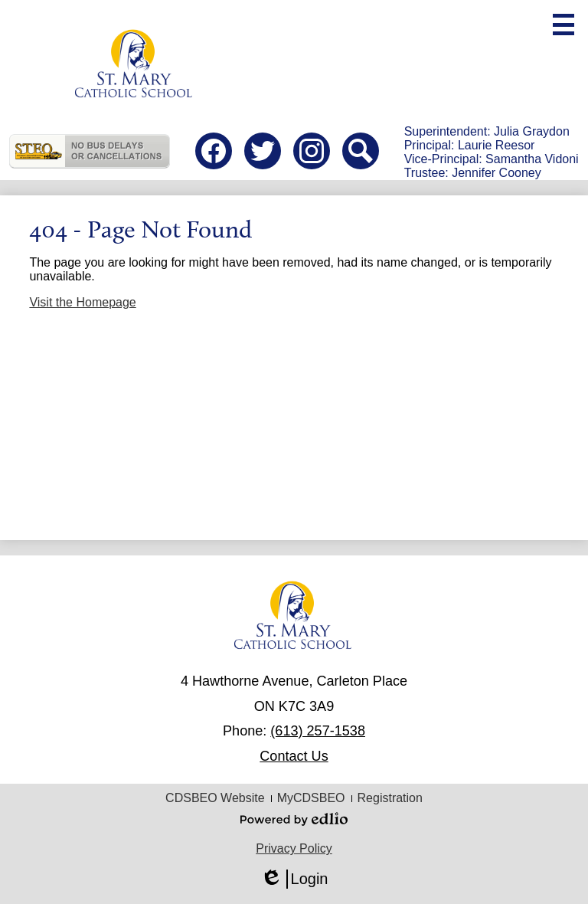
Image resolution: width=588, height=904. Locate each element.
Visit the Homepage (82, 302)
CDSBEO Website (215, 798)
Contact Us (294, 756)
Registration (390, 798)
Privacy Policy (294, 848)
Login (294, 879)
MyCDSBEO (311, 798)
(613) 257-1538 (318, 731)
